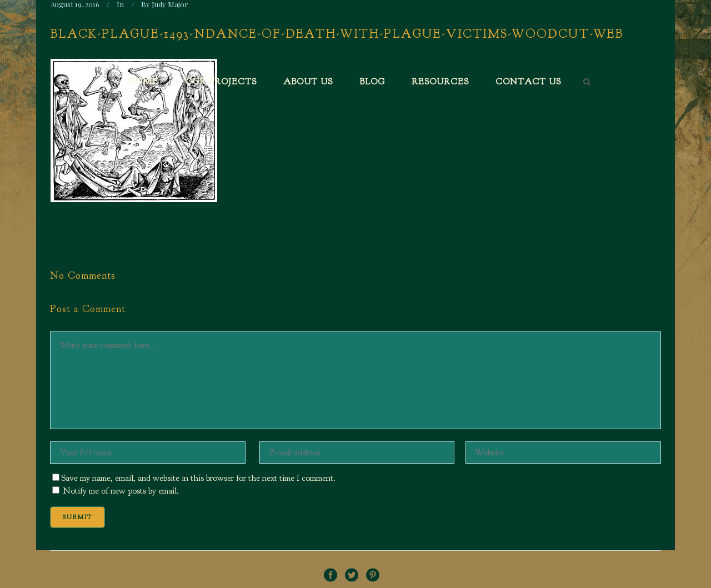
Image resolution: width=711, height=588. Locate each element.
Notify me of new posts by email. (121, 491)
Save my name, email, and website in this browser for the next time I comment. (198, 478)
